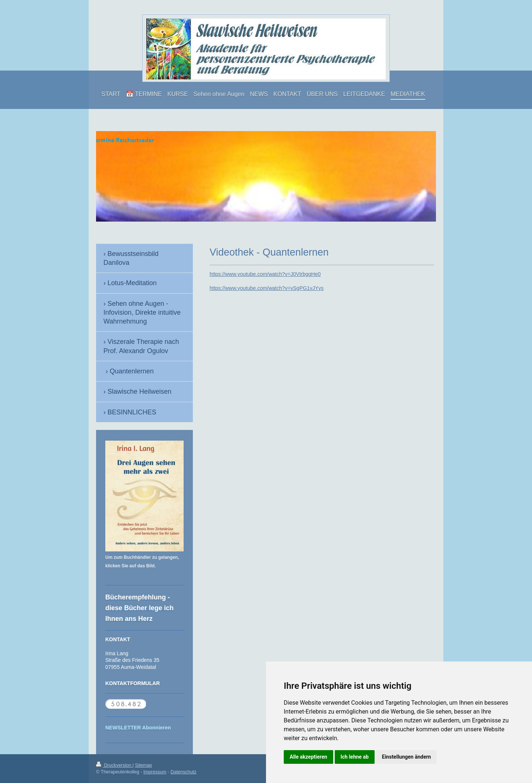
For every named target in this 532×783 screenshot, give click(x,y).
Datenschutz (184, 772)
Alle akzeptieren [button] (308, 757)
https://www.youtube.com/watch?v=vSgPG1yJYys (267, 288)
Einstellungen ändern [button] (407, 757)
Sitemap (143, 765)
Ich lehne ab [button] (355, 757)
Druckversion (114, 765)
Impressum (155, 772)
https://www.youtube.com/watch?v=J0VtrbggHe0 (265, 274)
